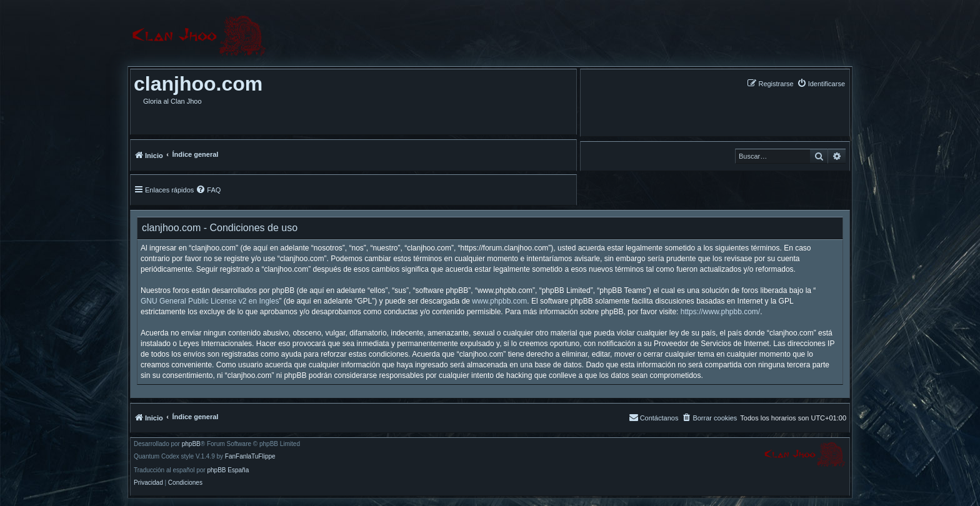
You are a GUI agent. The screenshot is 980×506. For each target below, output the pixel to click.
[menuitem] (821, 83)
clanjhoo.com (198, 84)
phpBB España (228, 470)
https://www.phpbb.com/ (720, 312)
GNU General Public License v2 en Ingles (210, 301)
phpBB (191, 444)
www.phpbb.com (499, 301)
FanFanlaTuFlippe (250, 457)
